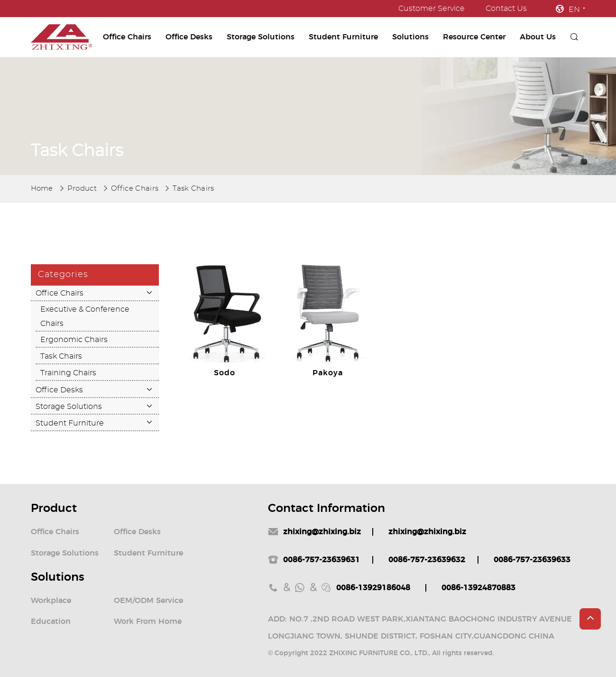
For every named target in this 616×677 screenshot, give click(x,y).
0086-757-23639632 (427, 560)
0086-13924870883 (478, 588)
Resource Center (474, 37)
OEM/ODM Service (148, 601)
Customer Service (432, 9)
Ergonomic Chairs (74, 340)
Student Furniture (343, 37)
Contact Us (506, 9)
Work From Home (148, 621)
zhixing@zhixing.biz (322, 532)
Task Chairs (193, 189)
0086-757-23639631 (322, 560)
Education (51, 621)
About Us (538, 37)
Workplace (51, 601)
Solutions (410, 37)
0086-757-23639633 (532, 560)
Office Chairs (127, 37)
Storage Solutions (261, 37)
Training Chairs (68, 373)
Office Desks (189, 37)
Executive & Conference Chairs (85, 316)
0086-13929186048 (373, 588)
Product (82, 189)
